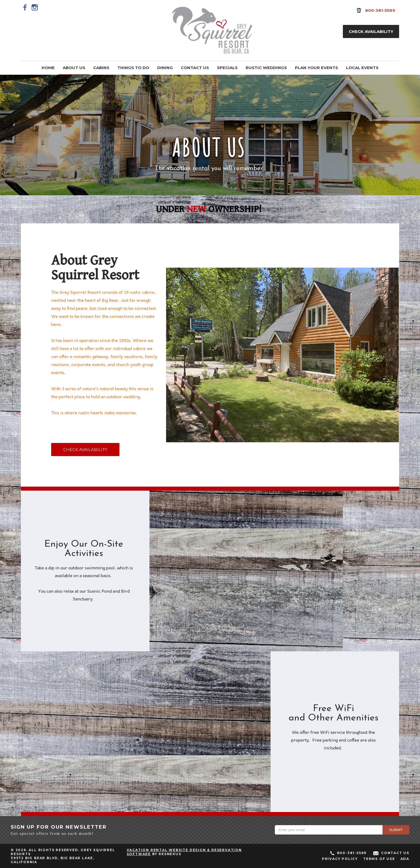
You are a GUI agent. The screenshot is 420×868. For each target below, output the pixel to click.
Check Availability (371, 31)
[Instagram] (35, 7)
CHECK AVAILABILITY (85, 450)
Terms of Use (379, 859)
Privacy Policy (340, 859)
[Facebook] (25, 7)
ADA (405, 859)
